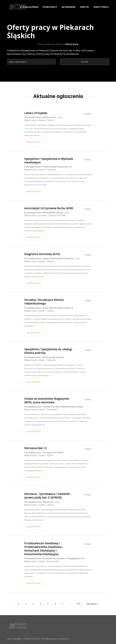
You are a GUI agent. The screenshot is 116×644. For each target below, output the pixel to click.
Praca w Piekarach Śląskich (50, 44)
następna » (92, 604)
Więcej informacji (33, 142)
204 (78, 604)
